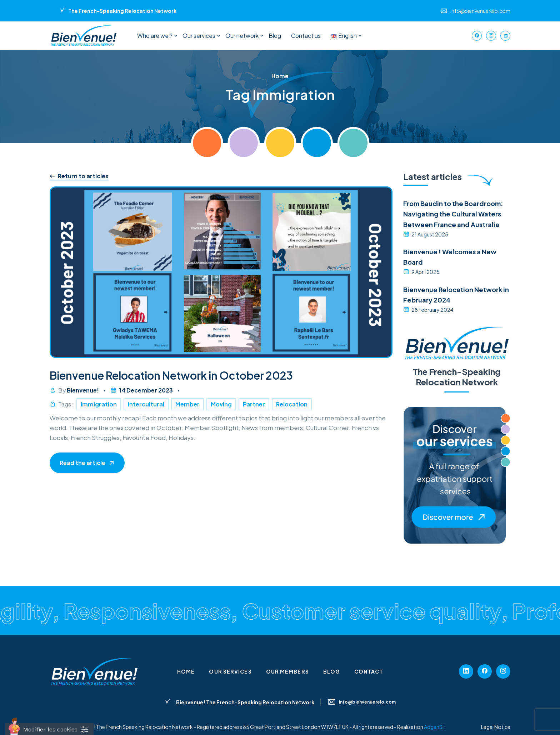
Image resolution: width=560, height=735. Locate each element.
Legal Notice (496, 727)
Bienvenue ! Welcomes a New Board (450, 257)
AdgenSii (434, 727)
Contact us (306, 36)
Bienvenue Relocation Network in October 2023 (171, 375)
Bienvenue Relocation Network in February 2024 (456, 295)
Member (187, 404)
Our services (199, 36)
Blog (275, 36)
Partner (254, 404)
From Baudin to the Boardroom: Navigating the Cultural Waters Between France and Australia (453, 214)
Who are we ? (155, 36)
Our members (287, 671)
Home (186, 671)
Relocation (292, 404)
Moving (221, 404)
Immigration (99, 404)
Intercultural (146, 404)
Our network (242, 36)
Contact (369, 671)
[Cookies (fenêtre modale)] (49, 729)
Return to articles (79, 176)
